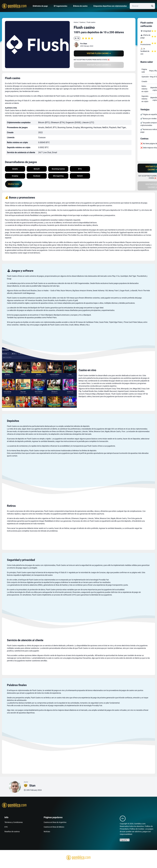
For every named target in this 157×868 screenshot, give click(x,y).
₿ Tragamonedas (61, 6)
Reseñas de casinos (12, 832)
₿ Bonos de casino (80, 6)
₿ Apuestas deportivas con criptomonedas (110, 6)
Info (6, 817)
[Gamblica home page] (14, 6)
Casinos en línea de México (54, 827)
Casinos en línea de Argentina (55, 822)
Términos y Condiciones (14, 822)
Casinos (82, 22)
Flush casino (91, 22)
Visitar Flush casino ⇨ (99, 53)
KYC (6, 827)
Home (76, 22)
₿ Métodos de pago (40, 6)
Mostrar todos (14, 184)
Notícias (47, 832)
